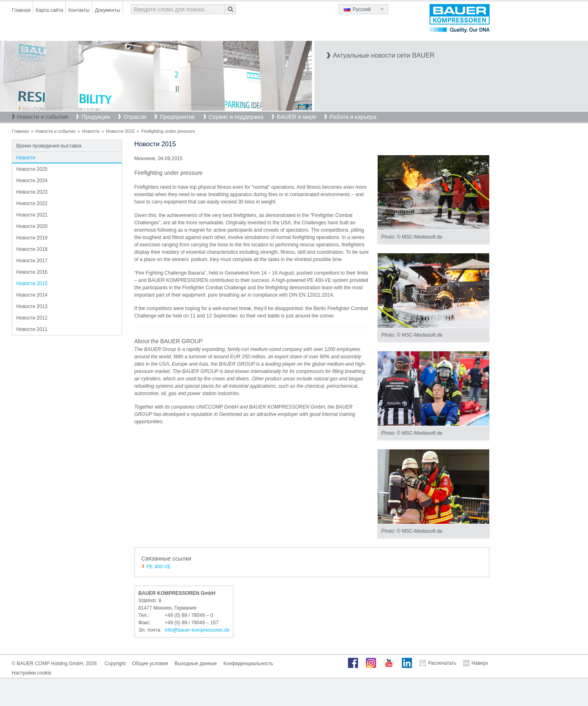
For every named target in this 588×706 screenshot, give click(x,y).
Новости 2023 (32, 192)
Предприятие (177, 117)
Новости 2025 (32, 169)
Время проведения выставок (49, 146)
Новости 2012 (32, 318)
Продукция (96, 117)
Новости (91, 131)
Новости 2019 (32, 238)
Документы (107, 10)
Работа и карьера (353, 117)
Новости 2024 (32, 181)
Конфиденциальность (248, 664)
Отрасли (135, 117)
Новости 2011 (32, 329)
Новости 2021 (32, 215)
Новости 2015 (120, 131)
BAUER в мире (296, 117)
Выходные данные (196, 664)
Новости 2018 (32, 249)
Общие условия (150, 664)
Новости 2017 (32, 261)
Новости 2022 (32, 203)
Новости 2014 (32, 295)
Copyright (115, 664)
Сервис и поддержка (236, 117)
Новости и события (43, 117)
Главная (21, 10)
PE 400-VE (159, 567)
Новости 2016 (32, 272)
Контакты (79, 10)
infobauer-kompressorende (197, 630)
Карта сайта (49, 10)
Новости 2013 (32, 306)
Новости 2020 (32, 226)
